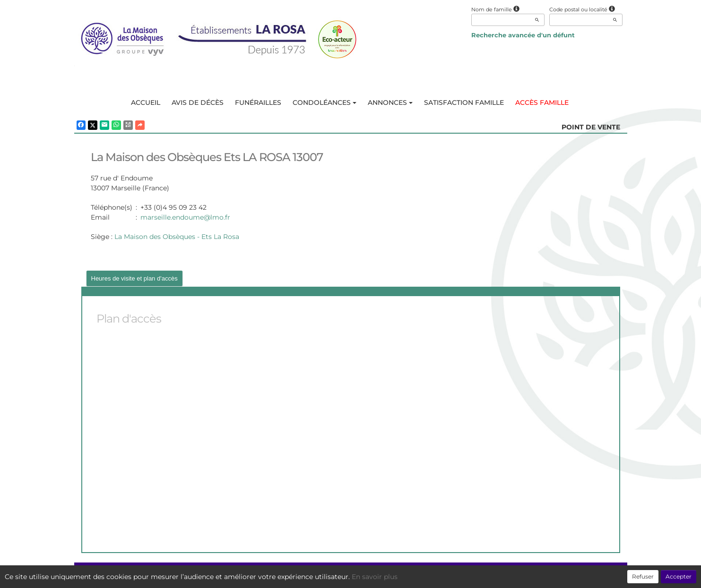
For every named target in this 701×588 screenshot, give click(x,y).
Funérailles (258, 102)
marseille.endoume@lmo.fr (185, 217)
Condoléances (325, 102)
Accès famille (542, 102)
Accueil (146, 102)
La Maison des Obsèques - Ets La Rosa (177, 237)
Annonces (390, 102)
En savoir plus (375, 577)
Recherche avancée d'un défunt (523, 35)
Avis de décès (198, 102)
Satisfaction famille (464, 102)
